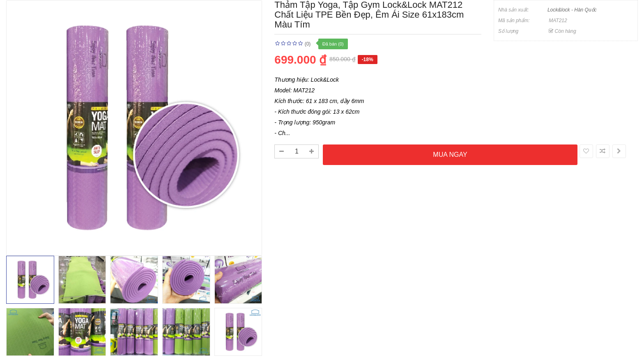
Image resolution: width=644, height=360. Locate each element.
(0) (308, 44)
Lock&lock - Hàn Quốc (572, 10)
